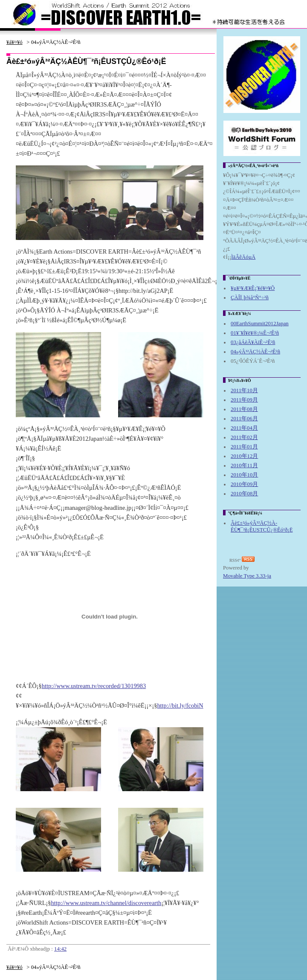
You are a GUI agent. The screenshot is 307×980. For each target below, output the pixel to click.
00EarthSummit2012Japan (260, 324)
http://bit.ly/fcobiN (180, 705)
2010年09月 (244, 484)
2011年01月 (244, 447)
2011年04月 (244, 428)
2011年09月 (244, 400)
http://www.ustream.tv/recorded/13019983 (94, 686)
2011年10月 (244, 390)
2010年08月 (244, 494)
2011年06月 (244, 419)
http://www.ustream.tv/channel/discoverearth (106, 903)
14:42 (60, 949)
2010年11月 (244, 465)
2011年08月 (244, 409)
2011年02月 (244, 437)
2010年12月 (244, 456)
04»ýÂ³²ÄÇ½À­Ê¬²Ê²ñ (255, 352)
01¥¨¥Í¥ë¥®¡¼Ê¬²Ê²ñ (255, 333)
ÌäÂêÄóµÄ (243, 257)
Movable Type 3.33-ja (247, 576)
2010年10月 (244, 475)
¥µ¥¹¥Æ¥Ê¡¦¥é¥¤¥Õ (253, 288)
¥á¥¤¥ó (14, 42)
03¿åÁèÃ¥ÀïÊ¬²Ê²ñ (253, 342)
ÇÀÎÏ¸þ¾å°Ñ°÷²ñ (250, 298)
